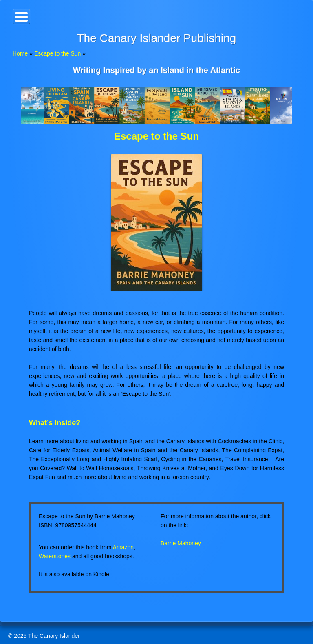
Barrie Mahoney (181, 543)
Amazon (123, 547)
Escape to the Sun (57, 53)
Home (20, 53)
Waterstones (55, 556)
